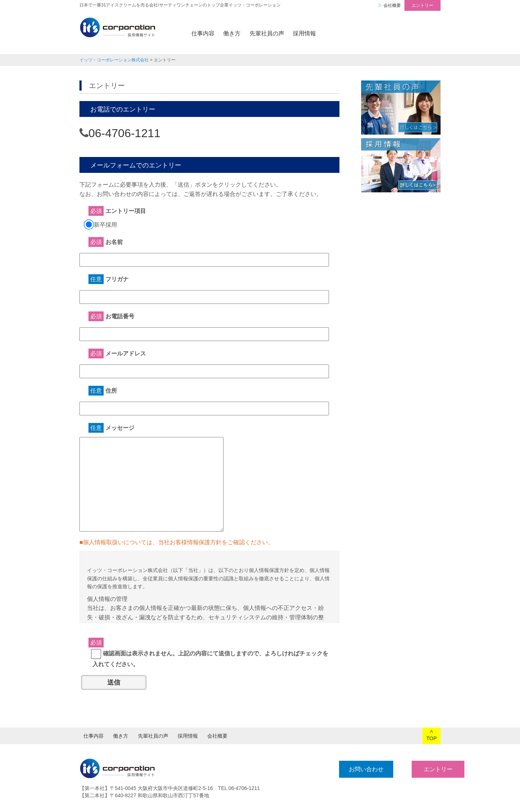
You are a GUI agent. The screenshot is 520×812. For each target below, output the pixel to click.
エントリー (422, 5)
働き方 (232, 33)
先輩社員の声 (267, 33)
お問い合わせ (342, 769)
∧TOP (432, 735)
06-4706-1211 (124, 133)
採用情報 (304, 33)
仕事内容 (203, 33)
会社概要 (392, 5)
